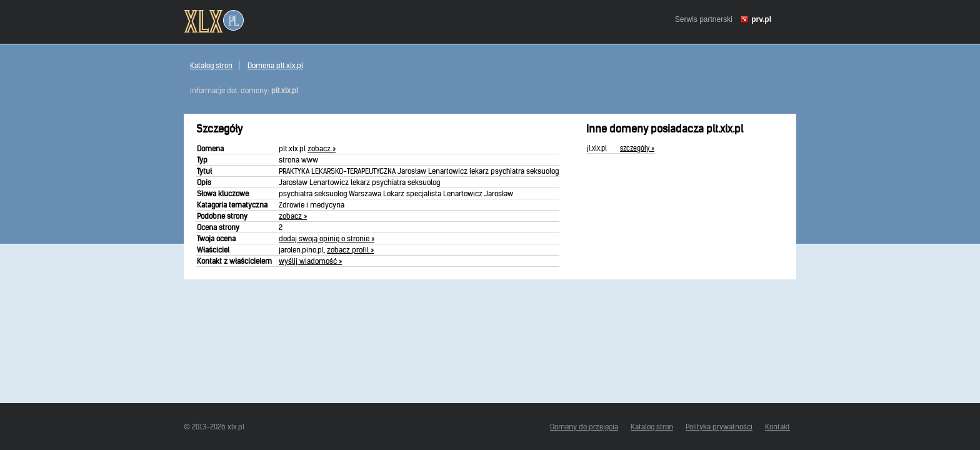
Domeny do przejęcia (584, 427)
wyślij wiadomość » (310, 261)
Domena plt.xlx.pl (275, 65)
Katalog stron (211, 65)
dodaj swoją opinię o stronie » (327, 238)
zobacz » (322, 148)
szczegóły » (637, 148)
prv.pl (761, 19)
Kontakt (777, 427)
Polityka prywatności (719, 427)
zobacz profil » (350, 250)
